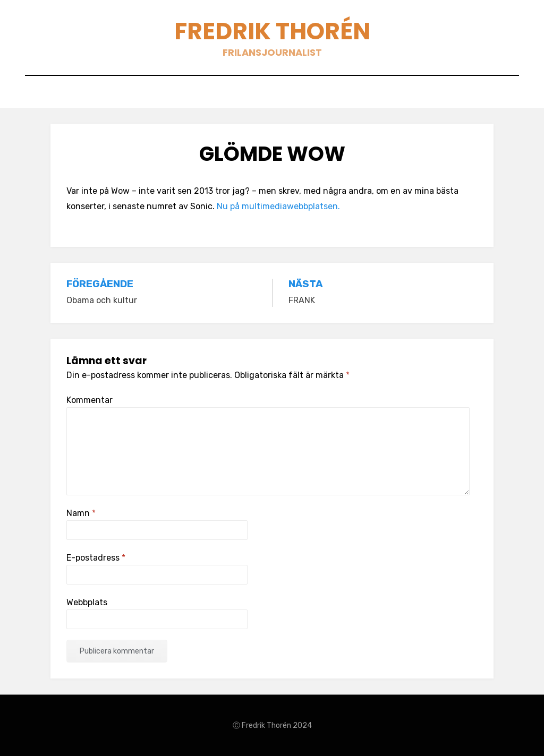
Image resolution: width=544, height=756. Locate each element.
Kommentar (90, 400)
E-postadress (96, 558)
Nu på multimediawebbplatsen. (279, 206)
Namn (81, 513)
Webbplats (87, 602)
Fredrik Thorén (272, 31)
